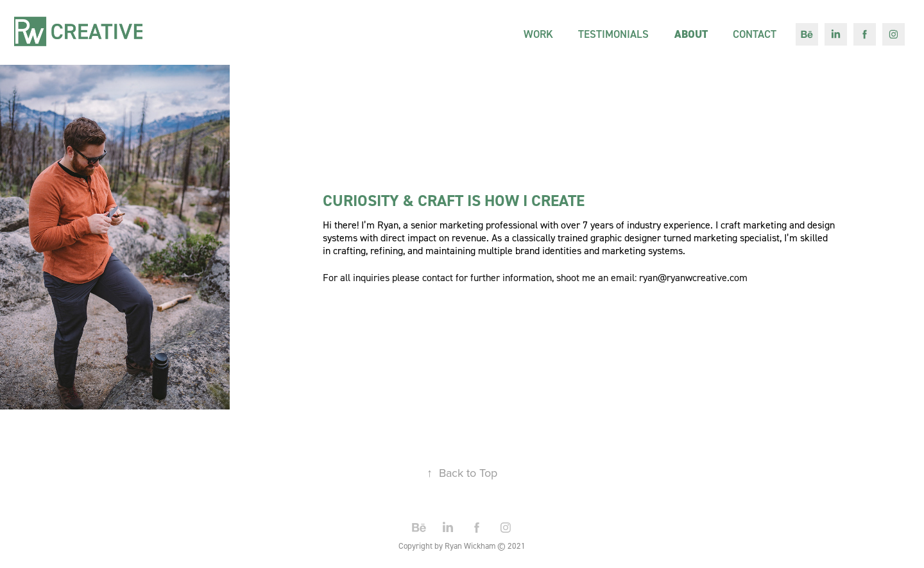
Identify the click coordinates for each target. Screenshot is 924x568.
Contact (755, 34)
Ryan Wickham (470, 546)
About (691, 34)
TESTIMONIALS (613, 34)
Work (538, 34)
